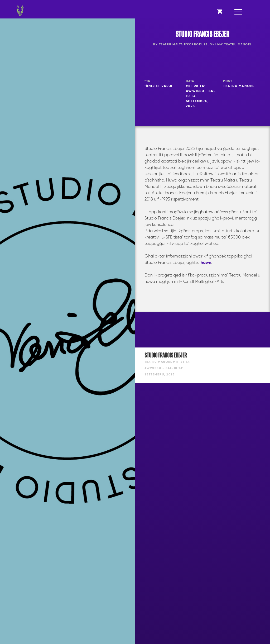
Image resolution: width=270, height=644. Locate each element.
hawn (206, 263)
